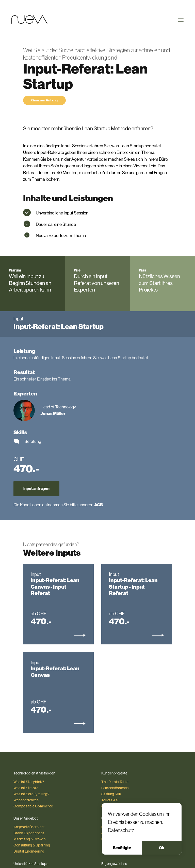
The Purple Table (115, 782)
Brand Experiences (29, 833)
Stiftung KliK (111, 794)
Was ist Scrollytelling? (31, 794)
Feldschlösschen (115, 788)
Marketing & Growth (30, 839)
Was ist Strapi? (26, 788)
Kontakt (108, 839)
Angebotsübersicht (29, 827)
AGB (99, 505)
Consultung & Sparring (32, 845)
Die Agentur (111, 827)
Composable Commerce (33, 806)
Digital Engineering (29, 851)
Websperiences (26, 800)
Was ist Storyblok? (29, 782)
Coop (106, 806)
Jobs (105, 833)
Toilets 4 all (110, 800)
